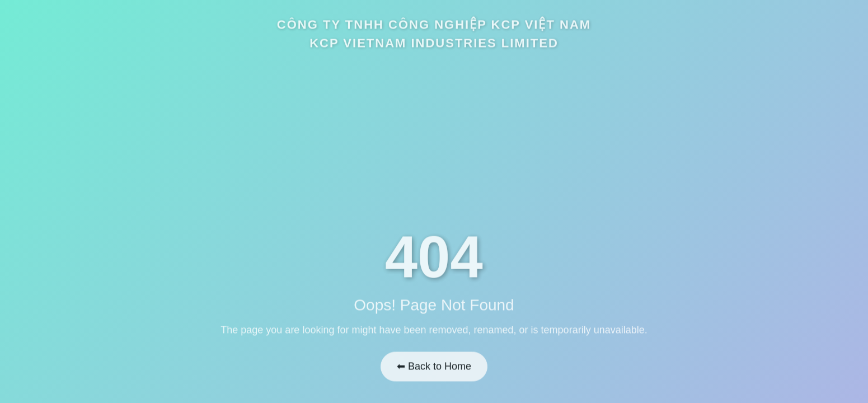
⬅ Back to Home (434, 364)
